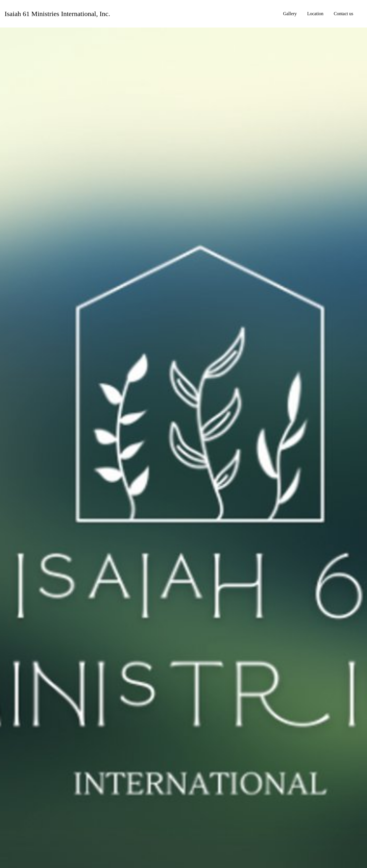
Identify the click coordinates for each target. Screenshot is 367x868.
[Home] (57, 14)
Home (267, 14)
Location (315, 14)
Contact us (343, 14)
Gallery (290, 14)
